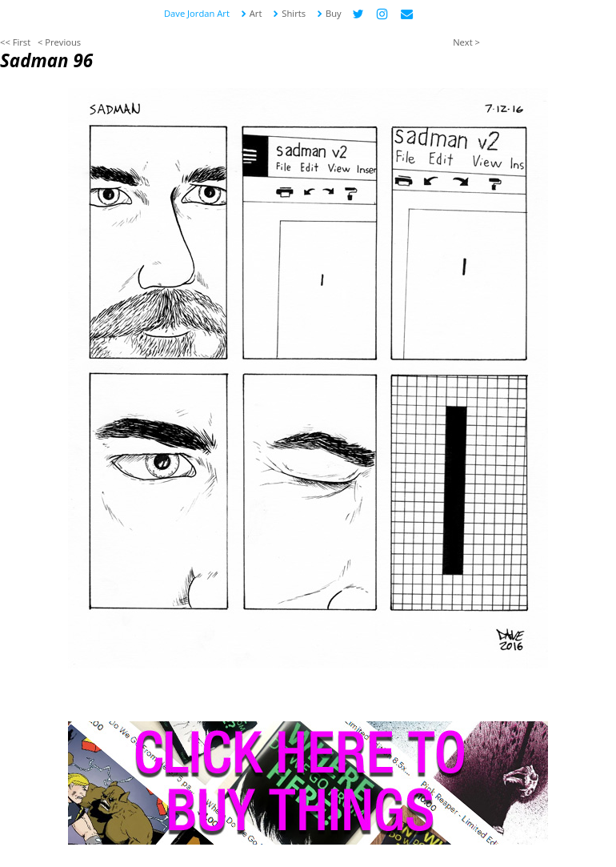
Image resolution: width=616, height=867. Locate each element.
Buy (329, 13)
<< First (15, 42)
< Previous (59, 42)
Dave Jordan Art (197, 13)
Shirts (289, 13)
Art (251, 13)
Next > (466, 42)
